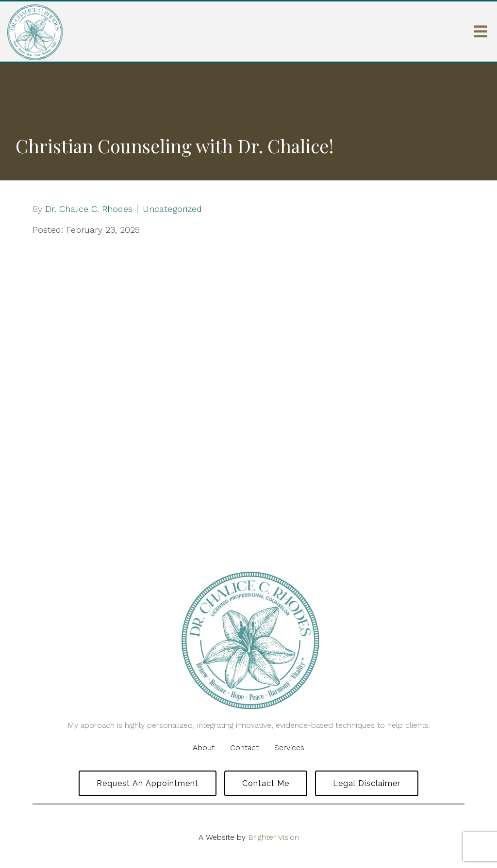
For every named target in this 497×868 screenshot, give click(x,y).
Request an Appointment (148, 783)
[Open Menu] (480, 32)
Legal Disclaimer (367, 783)
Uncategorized (172, 209)
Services (289, 747)
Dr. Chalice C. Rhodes (89, 209)
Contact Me (266, 783)
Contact (244, 747)
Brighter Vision (273, 837)
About (204, 747)
